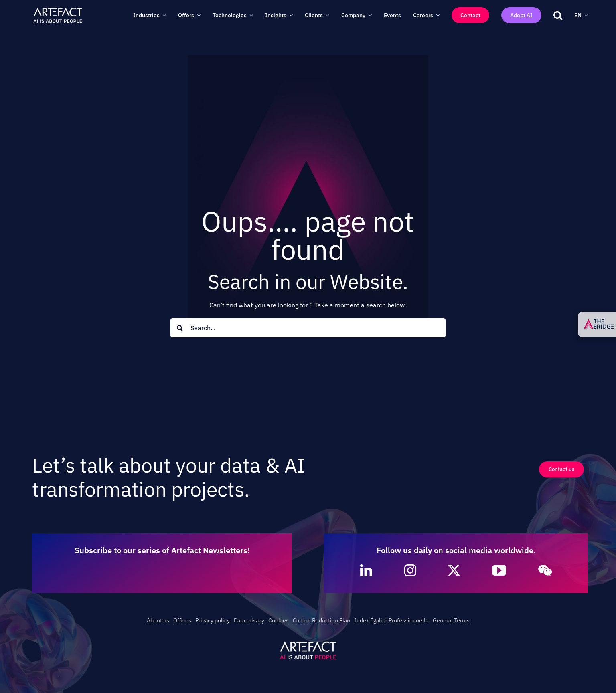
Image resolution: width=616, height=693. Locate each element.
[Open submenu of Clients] (326, 15)
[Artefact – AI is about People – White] (308, 643)
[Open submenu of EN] (585, 15)
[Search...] (308, 328)
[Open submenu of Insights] (290, 15)
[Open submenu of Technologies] (250, 15)
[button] (558, 15)
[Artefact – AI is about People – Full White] (58, 9)
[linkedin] (366, 570)
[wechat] (545, 570)
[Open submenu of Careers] (436, 15)
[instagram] (410, 570)
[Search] (180, 328)
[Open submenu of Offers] (197, 15)
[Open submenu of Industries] (163, 15)
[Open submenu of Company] (369, 15)
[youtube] (499, 570)
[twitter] (454, 570)
